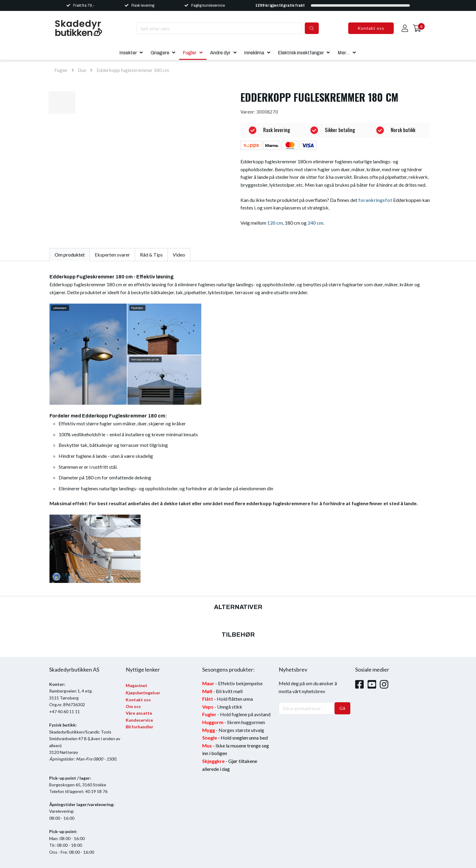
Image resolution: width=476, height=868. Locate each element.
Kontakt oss (371, 28)
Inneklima (254, 53)
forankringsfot (375, 200)
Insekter (128, 53)
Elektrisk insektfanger (301, 53)
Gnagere (160, 53)
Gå (342, 708)
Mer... (344, 53)
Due (82, 70)
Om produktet (70, 255)
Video (179, 255)
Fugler (190, 53)
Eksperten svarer (112, 255)
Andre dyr (220, 53)
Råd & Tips (151, 255)
